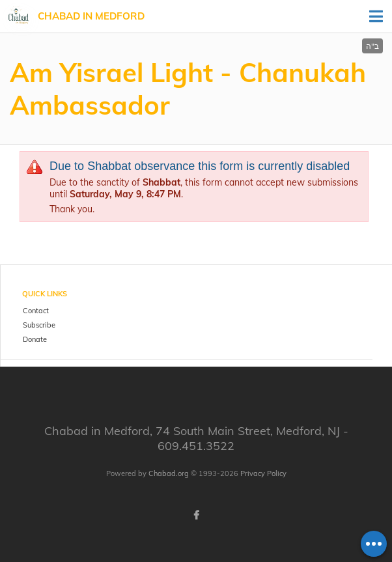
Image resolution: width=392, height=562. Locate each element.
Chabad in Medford (91, 16)
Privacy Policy (263, 473)
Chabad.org (169, 473)
